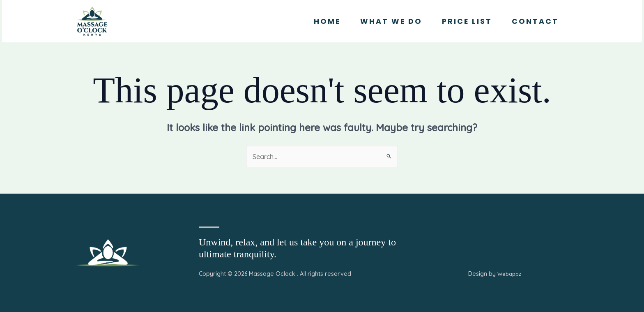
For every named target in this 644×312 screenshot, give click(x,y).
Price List (467, 21)
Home (327, 21)
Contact (535, 21)
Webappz (509, 274)
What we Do (391, 21)
